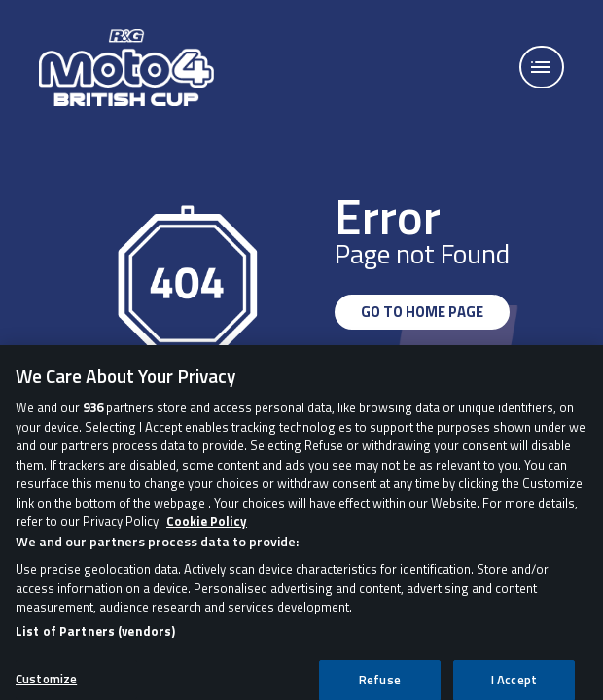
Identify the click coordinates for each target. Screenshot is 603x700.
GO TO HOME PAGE (422, 312)
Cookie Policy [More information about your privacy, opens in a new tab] (207, 528)
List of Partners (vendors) (95, 637)
